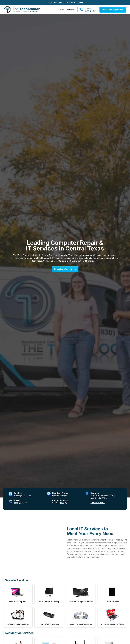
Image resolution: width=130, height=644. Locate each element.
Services (71, 10)
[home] (22, 10)
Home (62, 10)
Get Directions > (98, 503)
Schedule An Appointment (113, 10)
